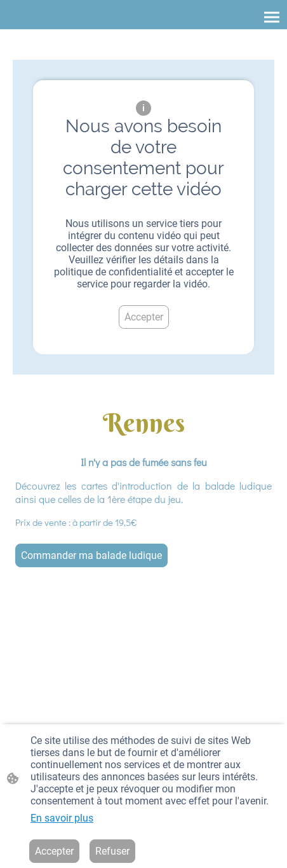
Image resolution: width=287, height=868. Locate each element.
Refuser (112, 851)
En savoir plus (62, 818)
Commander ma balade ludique (91, 555)
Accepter (144, 317)
